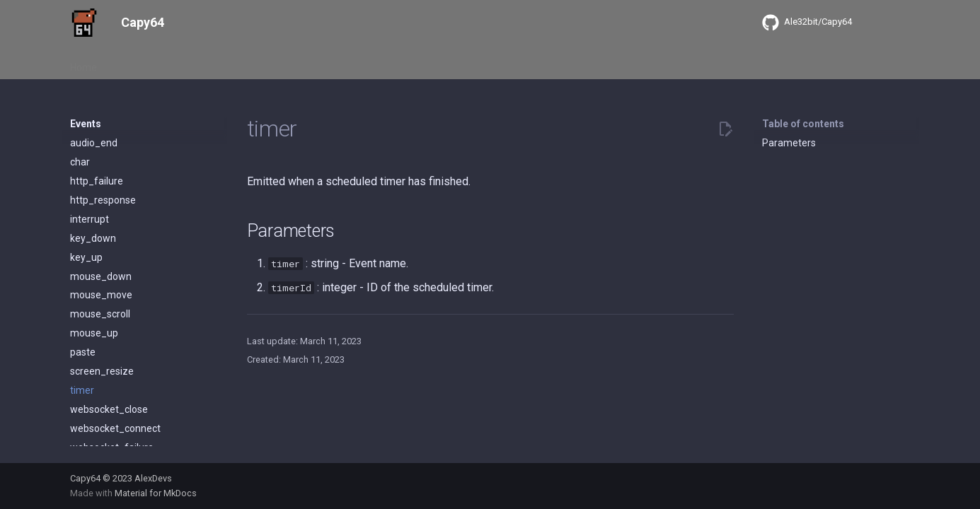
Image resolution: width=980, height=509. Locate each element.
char (80, 162)
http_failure (97, 181)
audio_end (94, 143)
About (129, 63)
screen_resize (102, 371)
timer (82, 390)
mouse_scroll (100, 314)
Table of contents (803, 124)
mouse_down (101, 276)
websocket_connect (115, 428)
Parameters (789, 143)
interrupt (90, 219)
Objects (284, 63)
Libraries (229, 63)
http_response (103, 200)
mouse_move (101, 295)
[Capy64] (84, 23)
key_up (86, 257)
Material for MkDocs (156, 493)
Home (83, 63)
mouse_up (94, 333)
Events (177, 63)
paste (83, 352)
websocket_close (109, 409)
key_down (93, 238)
